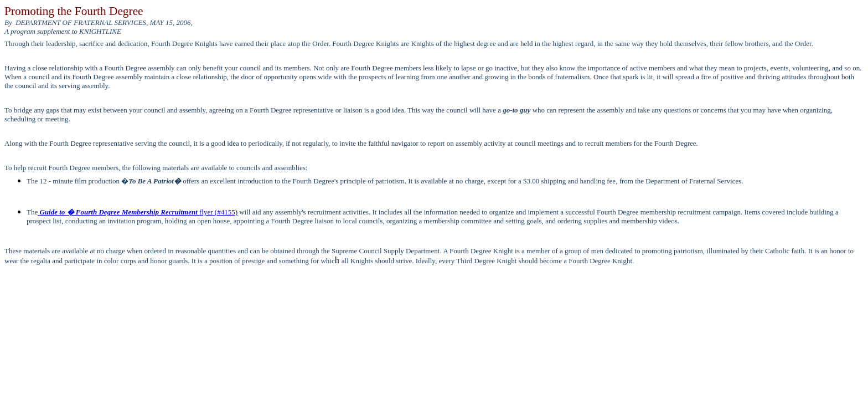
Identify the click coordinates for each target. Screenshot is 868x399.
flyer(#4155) (138, 212)
